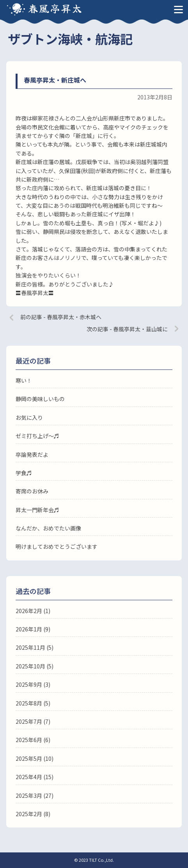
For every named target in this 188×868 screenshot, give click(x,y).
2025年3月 (29, 796)
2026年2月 (29, 611)
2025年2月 (29, 814)
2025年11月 (30, 647)
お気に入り (29, 417)
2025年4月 (29, 777)
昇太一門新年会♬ (37, 510)
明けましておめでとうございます (57, 546)
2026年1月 (29, 629)
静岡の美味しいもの (40, 399)
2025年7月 (29, 721)
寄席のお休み (32, 491)
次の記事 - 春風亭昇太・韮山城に (127, 329)
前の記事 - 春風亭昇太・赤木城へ (61, 317)
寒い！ (24, 380)
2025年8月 (29, 703)
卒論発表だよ (32, 454)
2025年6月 (29, 740)
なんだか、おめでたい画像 (48, 528)
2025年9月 (29, 684)
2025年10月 (30, 666)
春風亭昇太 (55, 8)
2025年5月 (29, 758)
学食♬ (24, 473)
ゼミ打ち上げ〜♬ (37, 436)
